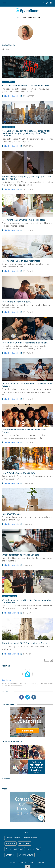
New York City (33, 849)
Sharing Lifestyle (13, 838)
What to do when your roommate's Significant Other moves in (27, 385)
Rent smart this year (12, 514)
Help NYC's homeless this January (18, 473)
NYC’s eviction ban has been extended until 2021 (25, 86)
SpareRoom (7, 680)
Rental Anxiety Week (15, 849)
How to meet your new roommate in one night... (25, 343)
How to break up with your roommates (21, 261)
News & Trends (8, 82)
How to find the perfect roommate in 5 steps (23, 220)
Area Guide (10, 843)
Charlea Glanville (12, 96)
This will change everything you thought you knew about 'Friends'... (26, 178)
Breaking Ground (9, 596)
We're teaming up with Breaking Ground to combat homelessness (27, 601)
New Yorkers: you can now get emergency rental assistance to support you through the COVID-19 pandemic (26, 133)
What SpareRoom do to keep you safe (20, 555)
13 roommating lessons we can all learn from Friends (24, 431)
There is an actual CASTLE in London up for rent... (26, 643)
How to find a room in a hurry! (17, 302)
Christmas (10, 855)
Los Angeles (25, 843)
